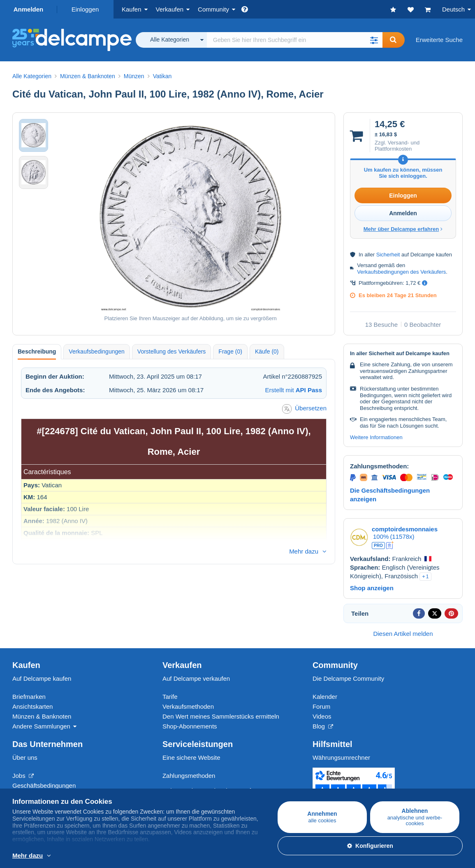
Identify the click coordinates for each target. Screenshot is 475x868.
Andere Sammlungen (41, 726)
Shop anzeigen (372, 588)
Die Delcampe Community (348, 678)
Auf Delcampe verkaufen (196, 678)
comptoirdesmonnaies (405, 529)
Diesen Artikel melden (403, 634)
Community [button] (213, 9)
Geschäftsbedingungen (44, 785)
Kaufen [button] (132, 9)
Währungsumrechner (341, 757)
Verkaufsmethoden (188, 706)
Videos (322, 716)
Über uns (25, 757)
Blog (323, 726)
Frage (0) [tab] (230, 351)
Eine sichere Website (191, 757)
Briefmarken (29, 697)
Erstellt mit (294, 390)
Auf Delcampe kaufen (42, 678)
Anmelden (29, 9)
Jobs (23, 776)
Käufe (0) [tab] (267, 351)
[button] (374, 40)
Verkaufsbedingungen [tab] (96, 351)
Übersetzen (304, 409)
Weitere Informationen (376, 437)
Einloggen (85, 9)
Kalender (325, 697)
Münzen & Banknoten (42, 716)
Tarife (170, 697)
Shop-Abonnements (190, 726)
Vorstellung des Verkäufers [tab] (172, 351)
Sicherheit (388, 255)
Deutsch (453, 9)
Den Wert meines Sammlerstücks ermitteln (221, 716)
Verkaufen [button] (170, 9)
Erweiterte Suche (439, 40)
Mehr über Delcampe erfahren (403, 229)
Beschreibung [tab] (37, 351)
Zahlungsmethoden (189, 776)
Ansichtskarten (32, 706)
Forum (321, 706)
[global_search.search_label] (295, 40)
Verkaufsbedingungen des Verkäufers (401, 272)
